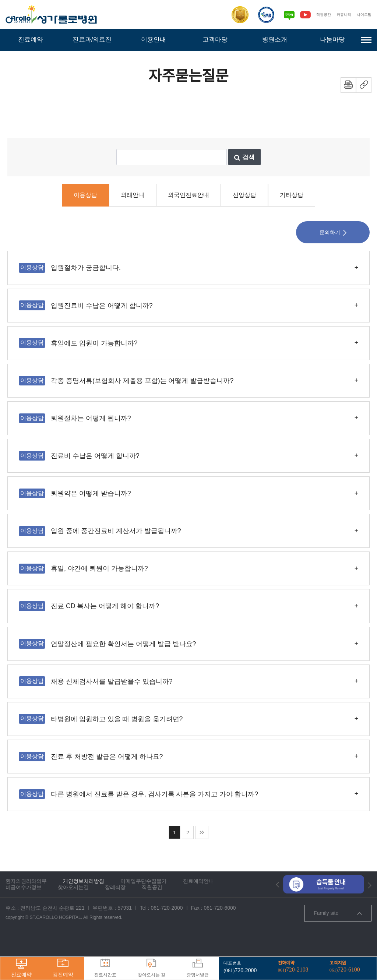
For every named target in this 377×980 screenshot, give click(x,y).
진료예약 (31, 40)
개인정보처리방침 (84, 903)
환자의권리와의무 (26, 903)
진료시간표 (105, 968)
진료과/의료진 (92, 40)
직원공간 (320, 14)
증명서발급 (198, 968)
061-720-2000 (167, 930)
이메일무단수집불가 (144, 903)
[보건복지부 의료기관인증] (236, 15)
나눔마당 (332, 40)
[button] (278, 906)
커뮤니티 (342, 14)
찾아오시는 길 (151, 968)
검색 (244, 179)
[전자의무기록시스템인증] (262, 15)
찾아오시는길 (73, 909)
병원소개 (275, 40)
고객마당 (215, 40)
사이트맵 (363, 14)
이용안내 (154, 40)
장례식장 (115, 909)
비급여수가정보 (24, 909)
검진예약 (63, 968)
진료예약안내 (198, 903)
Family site (338, 935)
